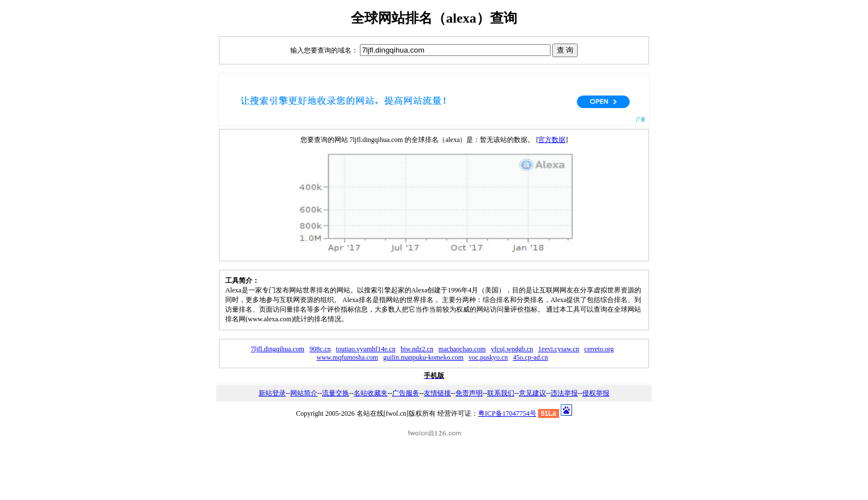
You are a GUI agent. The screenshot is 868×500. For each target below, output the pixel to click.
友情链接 (437, 393)
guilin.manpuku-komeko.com (423, 357)
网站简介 (304, 393)
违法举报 (564, 393)
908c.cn (320, 349)
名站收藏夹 (371, 393)
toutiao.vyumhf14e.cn (366, 349)
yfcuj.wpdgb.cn (512, 349)
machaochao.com (462, 349)
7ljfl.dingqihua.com (278, 349)
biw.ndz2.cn (417, 349)
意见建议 (532, 393)
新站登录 (272, 393)
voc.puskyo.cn (488, 357)
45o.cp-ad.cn (530, 357)
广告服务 (406, 393)
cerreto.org (599, 349)
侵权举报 (596, 393)
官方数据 (552, 140)
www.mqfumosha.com (348, 357)
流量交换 (336, 393)
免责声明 (469, 393)
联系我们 (501, 393)
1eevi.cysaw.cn (559, 349)
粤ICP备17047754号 (507, 413)
